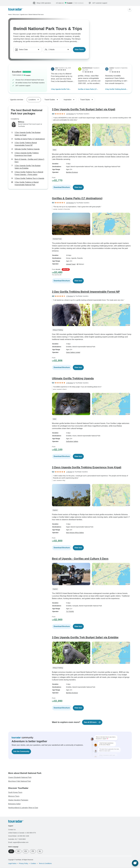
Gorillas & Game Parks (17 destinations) (87, 89)
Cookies (33, 863)
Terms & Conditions (45, 863)
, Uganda (73, 258)
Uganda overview (17, 100)
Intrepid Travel (71, 264)
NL (40, 851)
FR (33, 851)
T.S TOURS (70, 611)
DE (18, 851)
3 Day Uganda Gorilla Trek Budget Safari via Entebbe (28, 167)
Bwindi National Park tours (36, 15)
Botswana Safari (14, 804)
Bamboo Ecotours (72, 172)
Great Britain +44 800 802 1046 (19, 836)
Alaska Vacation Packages (18, 800)
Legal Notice (12, 863)
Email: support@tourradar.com (18, 842)
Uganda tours (24, 15)
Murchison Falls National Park (20, 781)
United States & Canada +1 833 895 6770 (22, 833)
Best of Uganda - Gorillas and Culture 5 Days (29, 161)
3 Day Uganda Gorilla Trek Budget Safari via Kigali (60, 89)
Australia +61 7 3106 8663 (17, 839)
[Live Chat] (135, 863)
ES (26, 851)
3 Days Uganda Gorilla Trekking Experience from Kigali (27, 154)
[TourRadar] (16, 9)
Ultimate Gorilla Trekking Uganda (27, 149)
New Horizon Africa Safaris (75, 533)
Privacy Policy (24, 863)
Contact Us (12, 830)
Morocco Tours (14, 796)
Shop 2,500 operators (44, 3)
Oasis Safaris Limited (73, 352)
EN (11, 851)
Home (10, 15)
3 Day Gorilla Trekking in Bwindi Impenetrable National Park (27, 183)
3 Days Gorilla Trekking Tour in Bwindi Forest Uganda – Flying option (29, 173)
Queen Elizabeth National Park (20, 777)
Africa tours (16, 15)
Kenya (68, 258)
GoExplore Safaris (72, 441)
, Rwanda (79, 258)
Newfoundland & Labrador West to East (23, 808)
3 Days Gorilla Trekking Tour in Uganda (29, 178)
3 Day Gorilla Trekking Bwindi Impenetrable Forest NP (116, 89)
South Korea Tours (15, 792)
